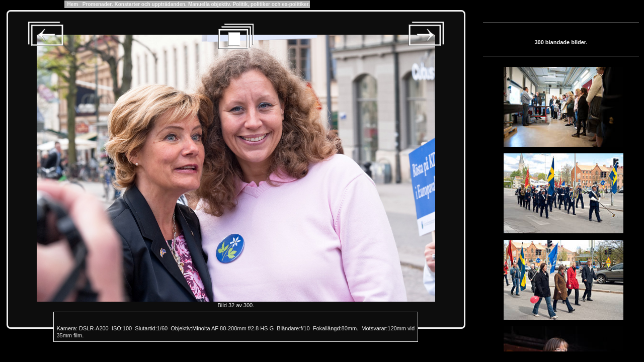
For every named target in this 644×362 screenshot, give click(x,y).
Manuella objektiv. (210, 4)
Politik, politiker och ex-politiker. (271, 4)
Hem (73, 4)
